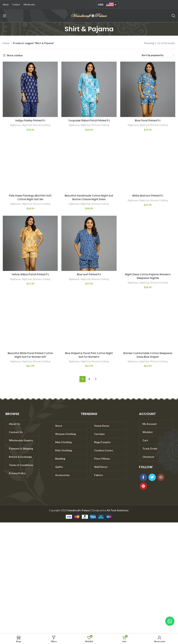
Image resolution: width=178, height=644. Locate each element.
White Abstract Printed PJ (148, 196)
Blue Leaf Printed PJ (89, 274)
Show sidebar (15, 55)
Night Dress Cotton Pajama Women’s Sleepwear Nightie (148, 276)
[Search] (173, 16)
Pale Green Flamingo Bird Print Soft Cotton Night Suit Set (30, 197)
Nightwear (15, 125)
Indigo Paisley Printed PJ (30, 120)
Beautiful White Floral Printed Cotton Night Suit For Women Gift (30, 355)
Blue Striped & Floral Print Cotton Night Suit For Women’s (89, 355)
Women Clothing (42, 125)
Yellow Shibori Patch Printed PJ (30, 274)
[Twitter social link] (152, 477)
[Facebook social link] (143, 477)
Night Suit (27, 125)
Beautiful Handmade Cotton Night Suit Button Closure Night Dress (89, 197)
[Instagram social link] (161, 477)
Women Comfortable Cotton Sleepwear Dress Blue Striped (148, 355)
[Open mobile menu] (5, 16)
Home (6, 43)
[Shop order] (158, 55)
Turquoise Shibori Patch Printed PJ (89, 120)
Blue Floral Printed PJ (148, 120)
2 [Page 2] (89, 379)
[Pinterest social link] (143, 486)
